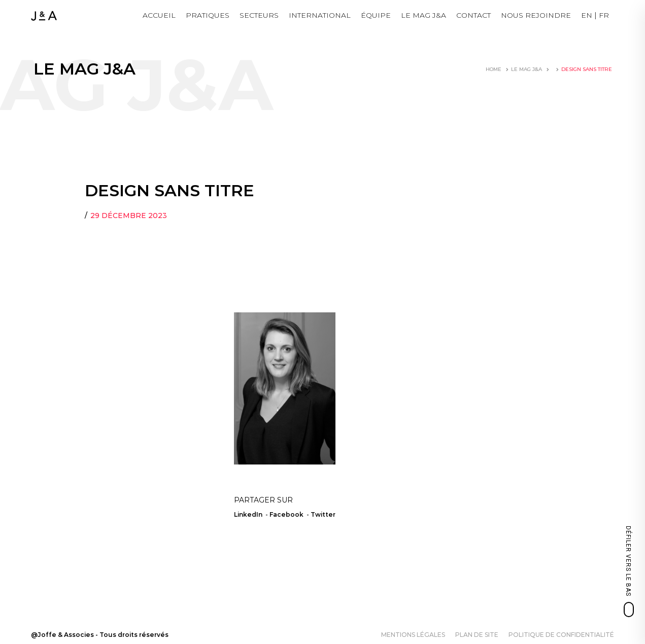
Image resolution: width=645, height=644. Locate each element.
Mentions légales (413, 635)
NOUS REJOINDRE (536, 15)
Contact (473, 15)
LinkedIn (248, 514)
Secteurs (259, 15)
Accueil (159, 15)
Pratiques (208, 15)
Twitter (323, 514)
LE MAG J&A (423, 15)
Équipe (376, 15)
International (320, 15)
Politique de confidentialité (561, 635)
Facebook (286, 514)
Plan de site (477, 635)
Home (494, 69)
